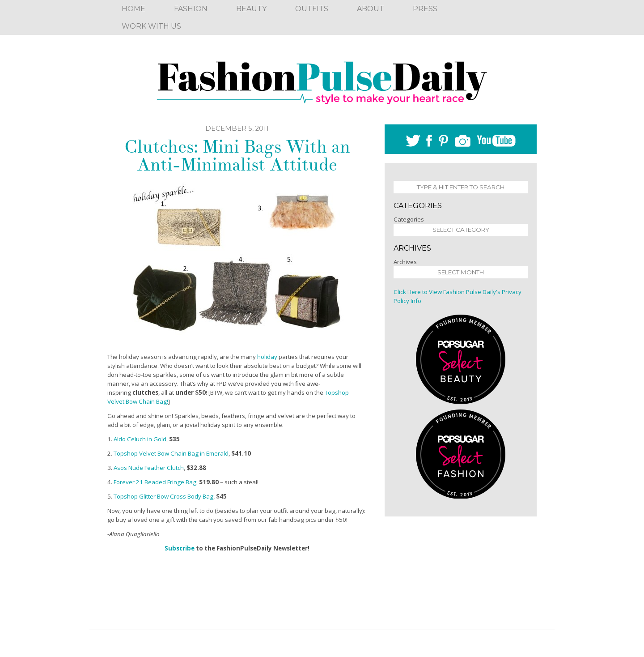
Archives (405, 262)
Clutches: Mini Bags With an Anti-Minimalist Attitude (237, 156)
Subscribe (180, 548)
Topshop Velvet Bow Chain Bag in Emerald (171, 453)
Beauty (251, 9)
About (371, 9)
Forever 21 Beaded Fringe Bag (155, 482)
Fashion (191, 9)
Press (425, 9)
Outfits (312, 9)
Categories (409, 219)
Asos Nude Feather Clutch (149, 468)
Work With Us (151, 26)
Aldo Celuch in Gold (140, 439)
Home (133, 9)
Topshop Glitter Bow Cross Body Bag (163, 496)
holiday (267, 357)
